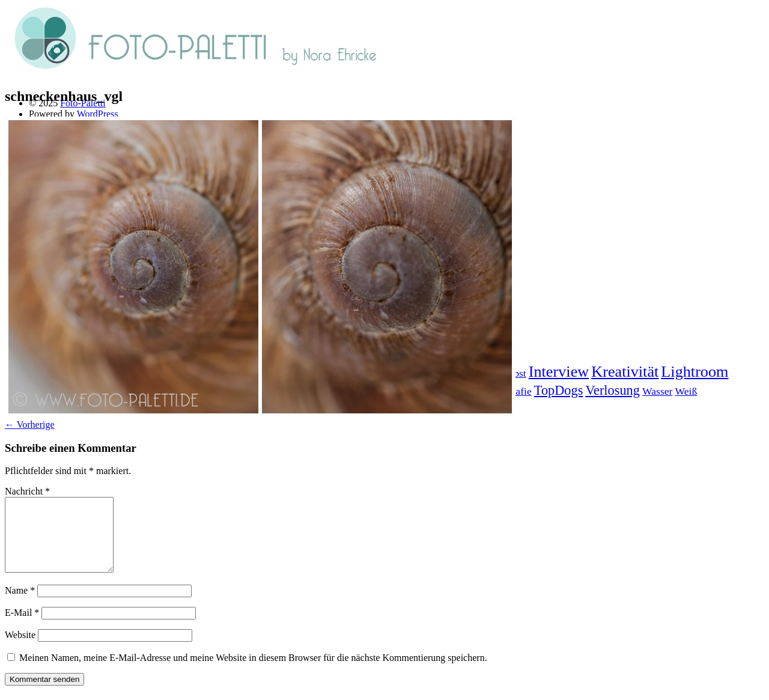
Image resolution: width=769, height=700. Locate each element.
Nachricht (27, 491)
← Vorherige (30, 425)
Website (20, 649)
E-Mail (22, 627)
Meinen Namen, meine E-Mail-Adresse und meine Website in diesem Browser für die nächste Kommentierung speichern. (253, 672)
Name (20, 605)
